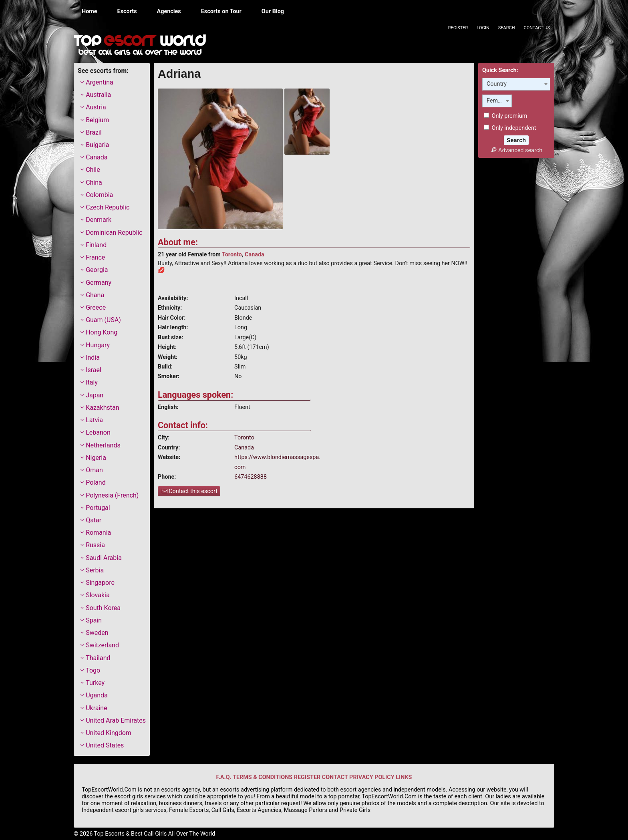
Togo (93, 670)
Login (483, 28)
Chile (93, 170)
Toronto (232, 255)
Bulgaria (97, 145)
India (93, 358)
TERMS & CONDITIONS (263, 777)
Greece (96, 307)
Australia (98, 95)
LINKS (404, 777)
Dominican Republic (114, 233)
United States (105, 745)
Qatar (94, 520)
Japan (95, 395)
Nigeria (96, 458)
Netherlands (103, 445)
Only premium (505, 116)
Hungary (98, 345)
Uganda (97, 695)
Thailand (98, 658)
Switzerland (102, 645)
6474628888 (251, 477)
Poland (96, 482)
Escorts (127, 11)
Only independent (510, 128)
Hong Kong (102, 332)
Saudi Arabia (104, 558)
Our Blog (273, 11)
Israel (94, 370)
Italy (92, 382)
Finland (96, 245)
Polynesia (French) (112, 495)
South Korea (103, 608)
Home (90, 11)
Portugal (98, 508)
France (95, 257)
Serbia (95, 570)
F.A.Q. (224, 777)
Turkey (95, 683)
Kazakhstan (102, 408)
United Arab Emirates (116, 720)
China (94, 182)
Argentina (100, 82)
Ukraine (97, 708)
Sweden (97, 633)
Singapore (100, 583)
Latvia (94, 420)
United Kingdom (109, 733)
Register (458, 28)
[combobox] (516, 84)
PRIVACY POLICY (372, 777)
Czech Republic (108, 207)
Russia (95, 545)
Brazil (94, 132)
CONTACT (335, 777)
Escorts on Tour (221, 11)
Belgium (97, 120)
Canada (255, 255)
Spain (94, 620)
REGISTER (307, 777)
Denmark (99, 220)
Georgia (97, 270)
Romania (98, 533)
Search (507, 28)
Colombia (99, 195)
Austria (96, 107)
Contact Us (537, 28)
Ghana (95, 295)
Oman (94, 470)
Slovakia (98, 595)
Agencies (169, 11)
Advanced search (516, 150)
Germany (99, 283)
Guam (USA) (103, 320)
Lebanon (98, 432)
